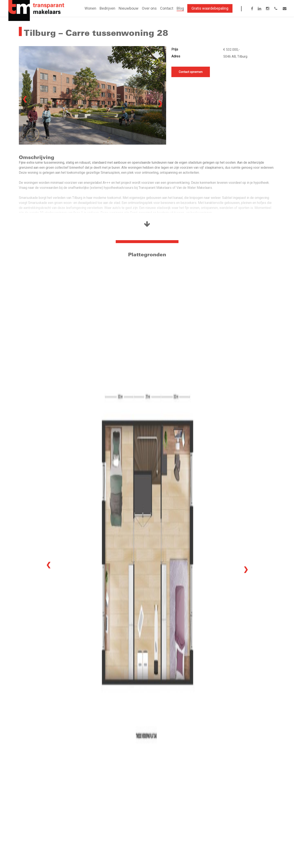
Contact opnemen (191, 72)
